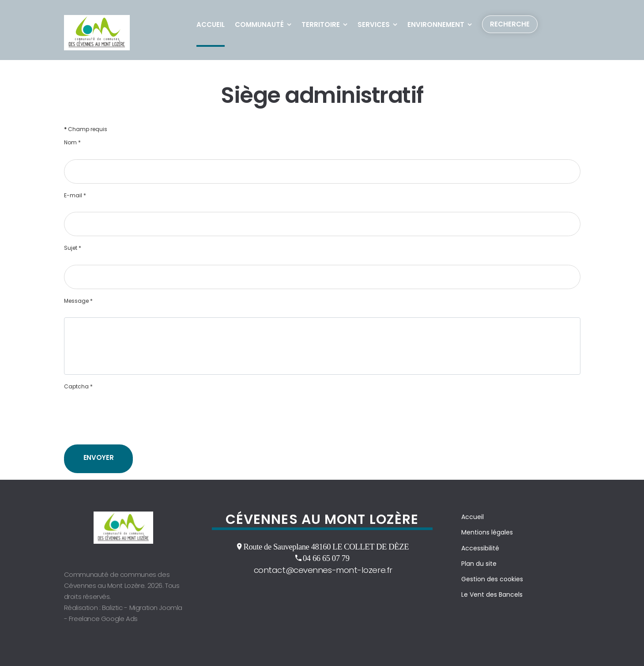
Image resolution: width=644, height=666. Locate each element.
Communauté (259, 24)
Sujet (73, 248)
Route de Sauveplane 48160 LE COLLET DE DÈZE (326, 546)
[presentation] (131, 420)
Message (78, 301)
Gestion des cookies (492, 579)
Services (374, 24)
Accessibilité (480, 548)
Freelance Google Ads (103, 619)
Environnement (436, 24)
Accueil (211, 24)
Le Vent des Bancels (492, 595)
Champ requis (86, 129)
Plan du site (479, 564)
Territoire (321, 24)
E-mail (75, 196)
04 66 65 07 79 (326, 558)
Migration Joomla (156, 608)
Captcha (78, 387)
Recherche (510, 24)
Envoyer (99, 457)
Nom (72, 143)
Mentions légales (487, 532)
